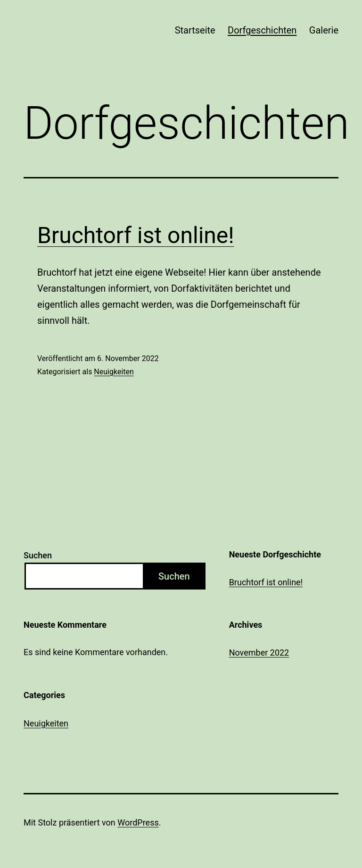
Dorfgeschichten (262, 30)
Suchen (38, 555)
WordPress (138, 822)
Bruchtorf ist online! (136, 235)
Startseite (195, 30)
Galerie (324, 30)
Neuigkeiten (114, 372)
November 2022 (259, 653)
